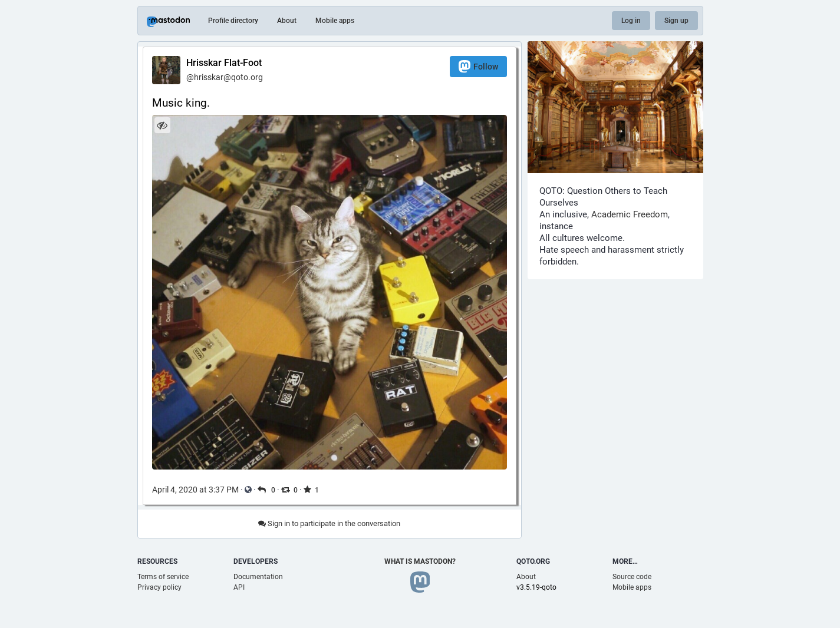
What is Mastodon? (420, 561)
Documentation (258, 577)
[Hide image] (162, 125)
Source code (632, 577)
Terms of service (163, 577)
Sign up (676, 21)
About (287, 21)
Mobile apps (335, 21)
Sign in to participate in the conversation (329, 523)
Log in (631, 21)
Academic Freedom (630, 214)
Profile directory (233, 21)
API (239, 587)
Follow (478, 66)
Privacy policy (159, 587)
